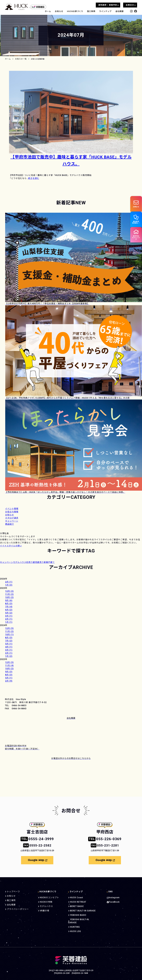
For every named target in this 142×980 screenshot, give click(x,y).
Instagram (113, 896)
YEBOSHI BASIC (75, 914)
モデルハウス (20, 562)
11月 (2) (9, 594)
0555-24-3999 (37, 839)
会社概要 (120, 11)
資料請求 (136, 221)
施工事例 (91, 11)
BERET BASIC (74, 905)
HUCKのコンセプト (48, 896)
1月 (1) (9, 622)
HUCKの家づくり (75, 11)
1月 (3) (9, 585)
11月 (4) (9, 665)
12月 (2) (9, 591)
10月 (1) (9, 635)
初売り (29, 562)
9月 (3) (9, 672)
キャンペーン (7, 562)
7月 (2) (9, 641)
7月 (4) (9, 607)
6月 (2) (9, 610)
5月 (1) (9, 644)
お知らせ (59, 11)
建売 (35, 562)
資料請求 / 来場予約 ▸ (109, 5)
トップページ (13, 890)
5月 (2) (9, 613)
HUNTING (72, 923)
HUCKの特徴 (44, 901)
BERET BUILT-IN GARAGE (80, 909)
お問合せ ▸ (131, 5)
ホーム (48, 11)
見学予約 (136, 238)
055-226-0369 (105, 839)
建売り (40, 562)
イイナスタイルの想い (11, 546)
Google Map (38, 859)
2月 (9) (9, 681)
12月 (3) (9, 628)
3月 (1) (9, 616)
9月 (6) (9, 600)
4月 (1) (9, 647)
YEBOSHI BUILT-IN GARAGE (81, 918)
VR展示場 (43, 909)
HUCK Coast (74, 896)
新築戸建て (49, 562)
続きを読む (34, 178)
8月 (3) (9, 604)
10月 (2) (9, 597)
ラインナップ (105, 11)
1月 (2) (9, 656)
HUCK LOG (73, 927)
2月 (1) (9, 582)
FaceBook (113, 901)
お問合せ (136, 204)
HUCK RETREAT (75, 901)
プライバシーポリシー (17, 908)
